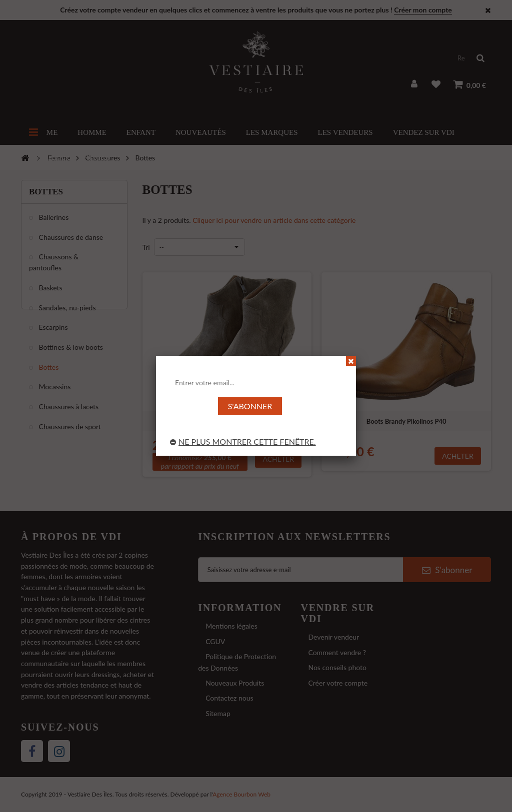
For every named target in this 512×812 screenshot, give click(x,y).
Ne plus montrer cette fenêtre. (243, 441)
